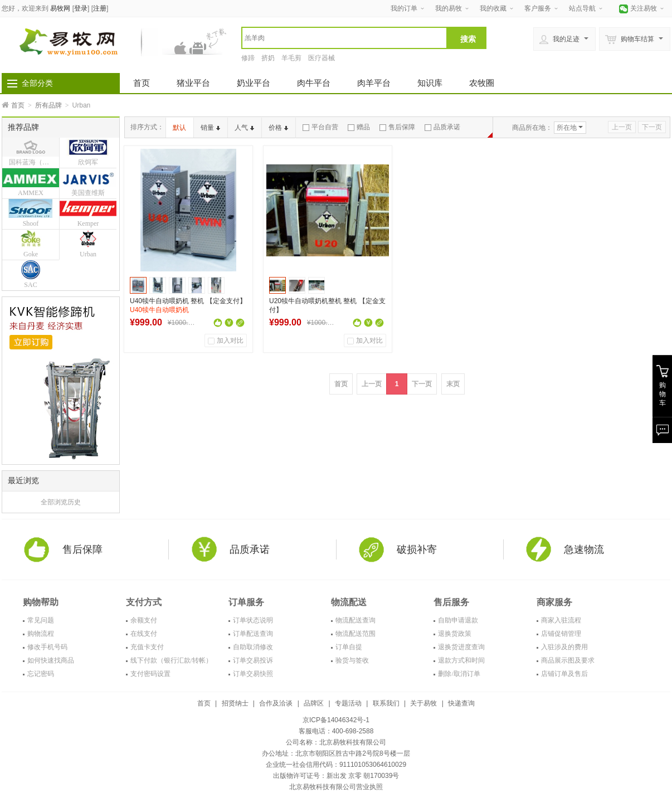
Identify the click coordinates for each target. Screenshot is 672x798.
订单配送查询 (253, 634)
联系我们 (386, 703)
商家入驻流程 (561, 620)
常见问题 (41, 620)
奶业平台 (254, 83)
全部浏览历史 (61, 502)
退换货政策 (455, 634)
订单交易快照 (253, 674)
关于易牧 (423, 703)
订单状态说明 (253, 620)
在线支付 (144, 634)
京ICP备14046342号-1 (336, 720)
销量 (210, 128)
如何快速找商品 (51, 660)
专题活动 (348, 703)
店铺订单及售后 (564, 674)
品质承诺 (442, 127)
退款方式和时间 (461, 660)
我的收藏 (493, 8)
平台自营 (320, 127)
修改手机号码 (47, 647)
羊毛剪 (291, 58)
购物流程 (41, 634)
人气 (244, 128)
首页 (142, 83)
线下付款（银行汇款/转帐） (171, 660)
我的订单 (404, 8)
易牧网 (60, 8)
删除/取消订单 (459, 674)
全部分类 (37, 83)
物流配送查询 (356, 620)
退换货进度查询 (461, 647)
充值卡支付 (147, 647)
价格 (278, 128)
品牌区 (314, 703)
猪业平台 (193, 83)
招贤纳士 (235, 703)
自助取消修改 (253, 647)
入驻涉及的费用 (564, 647)
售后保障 (397, 127)
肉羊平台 (374, 83)
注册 (100, 8)
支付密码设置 (150, 674)
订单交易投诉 (253, 660)
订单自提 (349, 647)
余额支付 (144, 620)
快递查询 (461, 703)
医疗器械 (322, 58)
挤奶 (268, 58)
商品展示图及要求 (568, 660)
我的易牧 (449, 8)
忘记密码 (41, 674)
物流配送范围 (356, 634)
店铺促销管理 (561, 634)
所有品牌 (48, 105)
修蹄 (248, 58)
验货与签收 (352, 660)
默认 (179, 128)
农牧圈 (482, 83)
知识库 (430, 83)
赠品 (359, 127)
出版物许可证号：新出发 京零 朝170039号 (336, 776)
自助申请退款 (458, 620)
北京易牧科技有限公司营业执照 (336, 787)
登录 (81, 8)
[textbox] (344, 38)
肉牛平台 (314, 83)
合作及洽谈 (276, 703)
